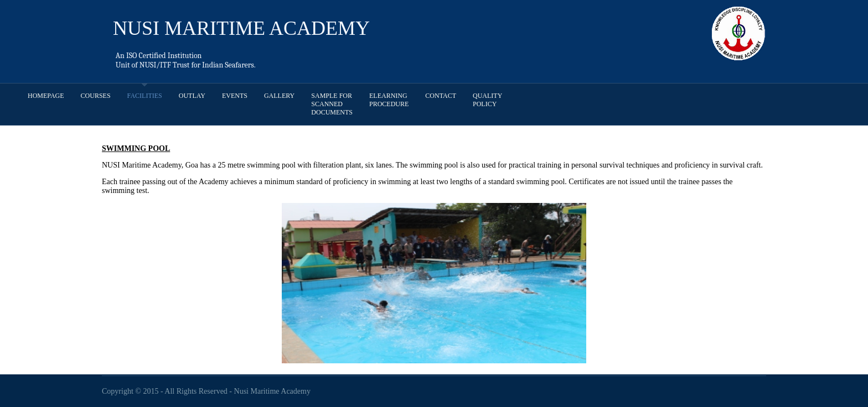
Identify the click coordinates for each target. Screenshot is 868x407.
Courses (96, 96)
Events (235, 96)
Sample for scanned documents (332, 104)
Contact (441, 96)
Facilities (145, 96)
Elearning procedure (389, 100)
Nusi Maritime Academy (272, 391)
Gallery (279, 96)
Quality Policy (487, 100)
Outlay (192, 96)
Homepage (46, 96)
